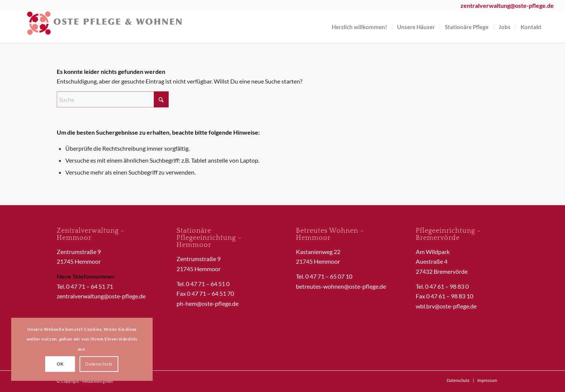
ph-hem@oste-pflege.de (207, 303)
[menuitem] (359, 27)
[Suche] (113, 99)
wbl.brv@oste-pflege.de (446, 306)
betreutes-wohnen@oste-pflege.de (341, 286)
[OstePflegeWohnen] (104, 27)
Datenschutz (99, 364)
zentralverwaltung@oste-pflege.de (101, 296)
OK (60, 364)
